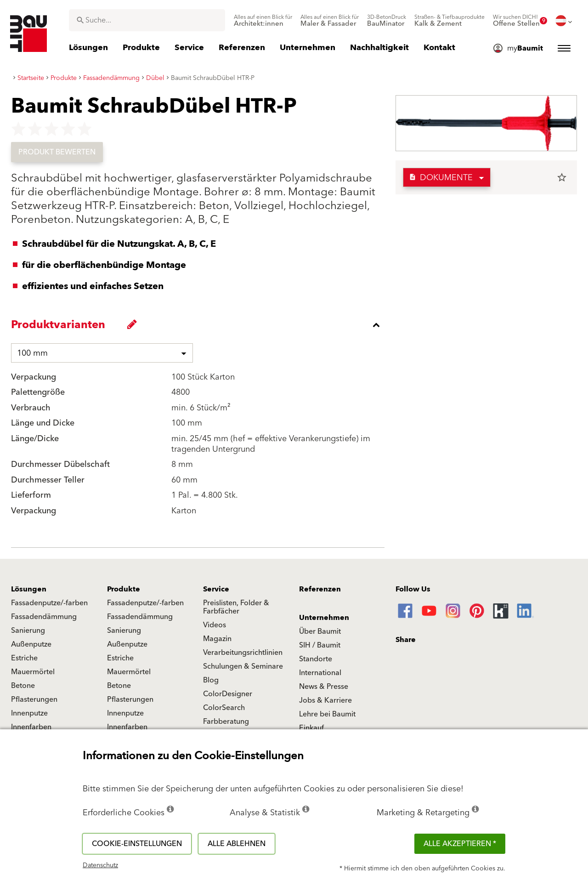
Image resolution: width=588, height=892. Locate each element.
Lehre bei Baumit (327, 714)
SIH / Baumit (320, 645)
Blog (211, 680)
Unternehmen (324, 618)
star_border (562, 177)
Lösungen (29, 589)
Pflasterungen (34, 699)
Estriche (24, 658)
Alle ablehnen (237, 844)
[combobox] (147, 20)
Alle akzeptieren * (460, 844)
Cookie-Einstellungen (137, 844)
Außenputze (31, 644)
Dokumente (441, 178)
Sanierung (28, 631)
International (320, 673)
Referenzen (320, 589)
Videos (215, 625)
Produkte (124, 589)
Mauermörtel (33, 672)
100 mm (32, 353)
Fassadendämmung (44, 617)
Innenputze (29, 713)
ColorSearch (224, 708)
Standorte (316, 659)
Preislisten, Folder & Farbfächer (236, 607)
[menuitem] (263, 21)
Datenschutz (100, 865)
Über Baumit (320, 631)
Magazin (217, 639)
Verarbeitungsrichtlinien (243, 653)
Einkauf (311, 728)
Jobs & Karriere (325, 700)
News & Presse (324, 687)
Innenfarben (31, 727)
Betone (23, 686)
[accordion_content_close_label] (200, 325)
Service (216, 589)
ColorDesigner (228, 694)
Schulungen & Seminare (243, 666)
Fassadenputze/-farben (49, 603)
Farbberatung (226, 722)
